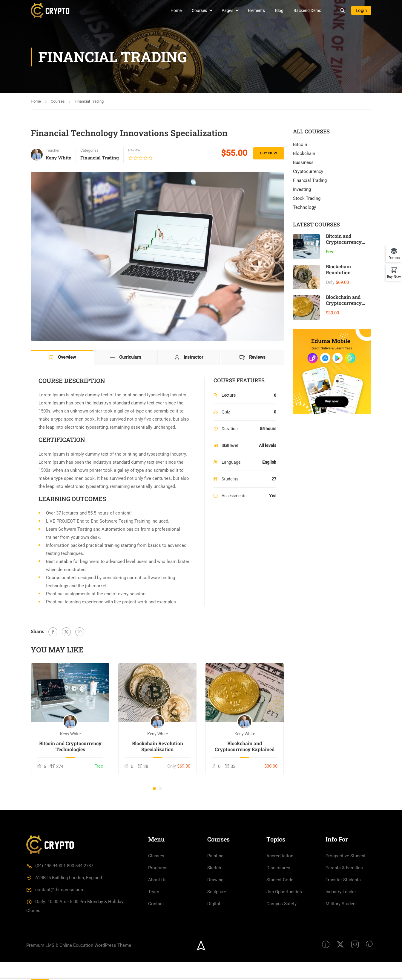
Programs (158, 886)
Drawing (215, 898)
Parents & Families (344, 886)
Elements (253, 10)
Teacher (53, 150)
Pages (224, 10)
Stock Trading (307, 199)
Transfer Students (343, 898)
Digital (214, 922)
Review (134, 150)
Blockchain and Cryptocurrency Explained (245, 747)
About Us (157, 898)
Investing (302, 190)
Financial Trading (89, 101)
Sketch (214, 886)
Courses (195, 10)
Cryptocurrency (308, 172)
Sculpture (217, 910)
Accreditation (280, 874)
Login (361, 10)
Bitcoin (300, 145)
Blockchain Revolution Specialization (158, 747)
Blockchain (304, 154)
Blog (275, 10)
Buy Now (268, 153)
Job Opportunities (284, 910)
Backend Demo (304, 10)
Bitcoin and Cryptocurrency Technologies (70, 747)
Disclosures (278, 886)
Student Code (280, 898)
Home (172, 10)
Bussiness (303, 163)
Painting (215, 874)
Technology (304, 208)
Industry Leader (341, 910)
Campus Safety (281, 922)
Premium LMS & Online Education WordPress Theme (79, 963)
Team (154, 910)
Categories (89, 150)
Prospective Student (346, 874)
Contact (156, 922)
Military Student (341, 922)
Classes (156, 874)
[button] (154, 789)
